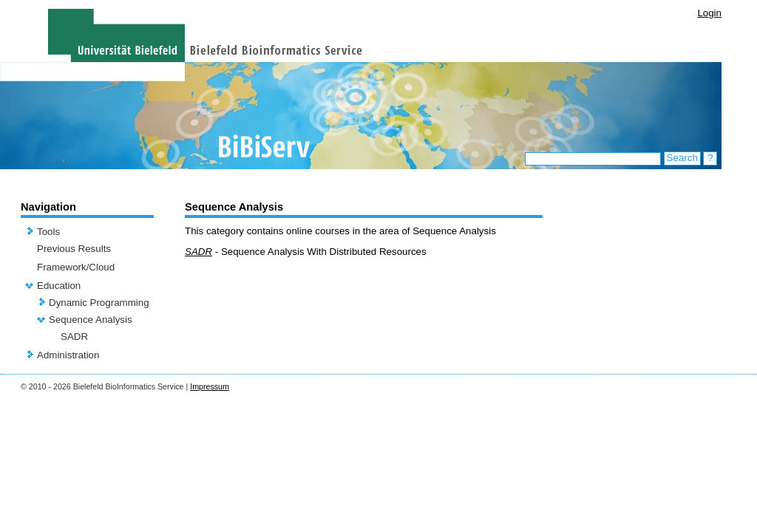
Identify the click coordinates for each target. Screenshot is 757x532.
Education (59, 286)
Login (709, 13)
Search (682, 158)
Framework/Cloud (76, 267)
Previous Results (74, 249)
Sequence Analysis (91, 320)
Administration (68, 355)
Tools (48, 232)
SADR (74, 337)
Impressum (210, 386)
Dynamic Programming (99, 303)
